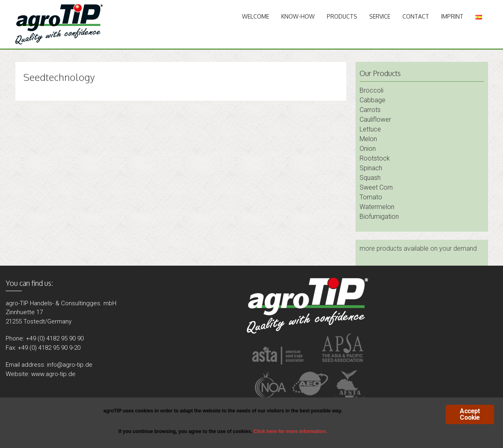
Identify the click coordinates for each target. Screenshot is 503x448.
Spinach (371, 168)
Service (380, 16)
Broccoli (371, 90)
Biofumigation (379, 217)
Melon (368, 139)
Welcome (256, 16)
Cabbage (373, 100)
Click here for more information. (290, 431)
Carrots (370, 110)
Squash (370, 178)
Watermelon (377, 207)
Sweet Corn (376, 187)
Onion (368, 149)
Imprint (452, 16)
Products (342, 16)
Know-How (298, 16)
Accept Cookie (470, 414)
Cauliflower (375, 119)
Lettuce (370, 129)
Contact (416, 16)
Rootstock (375, 158)
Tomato (371, 197)
